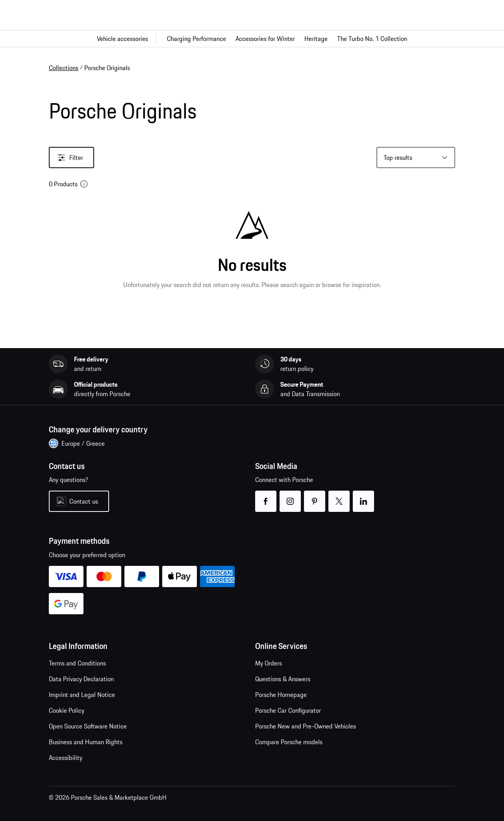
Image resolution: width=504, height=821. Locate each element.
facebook (266, 496)
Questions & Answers (283, 679)
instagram (290, 496)
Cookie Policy (67, 710)
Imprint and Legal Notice (82, 695)
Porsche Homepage (281, 695)
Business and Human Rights (86, 742)
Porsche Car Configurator (288, 710)
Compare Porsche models (289, 742)
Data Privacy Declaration (81, 679)
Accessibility (66, 758)
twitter (339, 496)
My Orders (269, 663)
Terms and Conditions (77, 663)
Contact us (84, 501)
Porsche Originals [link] (107, 68)
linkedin (364, 496)
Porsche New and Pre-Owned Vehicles (306, 726)
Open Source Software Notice (88, 726)
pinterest (315, 496)
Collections (64, 68)
